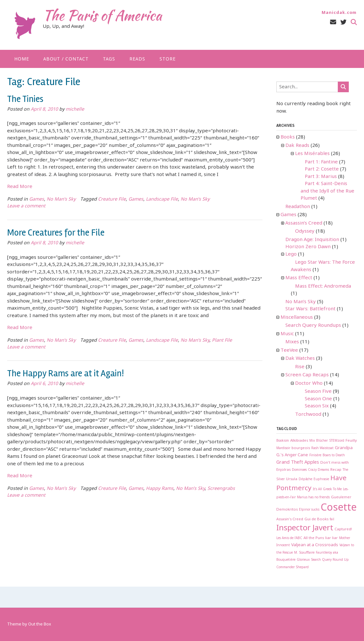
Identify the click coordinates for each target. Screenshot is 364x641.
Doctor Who (309, 383)
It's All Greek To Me (327, 489)
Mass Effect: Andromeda (323, 286)
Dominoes (299, 470)
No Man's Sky (61, 199)
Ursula (292, 479)
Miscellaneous (297, 317)
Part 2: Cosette (322, 169)
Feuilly (351, 441)
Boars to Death (334, 455)
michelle (75, 110)
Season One (318, 399)
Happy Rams (160, 489)
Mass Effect (299, 278)
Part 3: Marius (321, 177)
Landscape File (162, 199)
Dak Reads (297, 146)
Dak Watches (300, 359)
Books (288, 137)
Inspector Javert (305, 528)
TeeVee (289, 350)
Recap (336, 470)
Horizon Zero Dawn (308, 247)
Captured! (343, 529)
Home (22, 59)
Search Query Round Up (330, 560)
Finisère (315, 455)
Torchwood (308, 414)
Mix (312, 441)
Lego (291, 254)
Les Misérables (312, 154)
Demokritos (287, 510)
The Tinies (25, 99)
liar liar (331, 538)
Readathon (298, 207)
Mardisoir (283, 448)
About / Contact (66, 59)
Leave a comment (26, 206)
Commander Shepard (292, 567)
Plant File (222, 341)
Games (37, 199)
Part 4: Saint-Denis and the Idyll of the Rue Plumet (327, 191)
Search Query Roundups (313, 326)
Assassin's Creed (304, 223)
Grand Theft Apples (298, 462)
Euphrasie (321, 479)
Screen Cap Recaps (307, 375)
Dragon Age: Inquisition (312, 240)
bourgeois (301, 448)
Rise (300, 367)
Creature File (112, 199)
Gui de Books (316, 519)
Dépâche (305, 479)
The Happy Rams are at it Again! (66, 373)
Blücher (322, 441)
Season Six (317, 406)
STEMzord (337, 441)
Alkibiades (299, 441)
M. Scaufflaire (304, 553)
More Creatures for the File (56, 233)
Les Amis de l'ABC (289, 538)
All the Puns (314, 538)
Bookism (283, 441)
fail (332, 519)
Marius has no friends (313, 497)
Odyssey (305, 231)
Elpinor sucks (309, 510)
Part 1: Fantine (321, 162)
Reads (137, 59)
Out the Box (40, 624)
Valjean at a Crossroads (315, 545)
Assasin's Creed (290, 519)
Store (168, 59)
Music (287, 334)
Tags (109, 59)
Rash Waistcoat (322, 448)
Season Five (318, 392)
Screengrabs (221, 489)
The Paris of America (102, 15)
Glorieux (303, 560)
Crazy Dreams (319, 470)
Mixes (292, 342)
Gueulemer (341, 497)
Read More (20, 187)
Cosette (339, 508)
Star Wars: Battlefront (310, 309)
